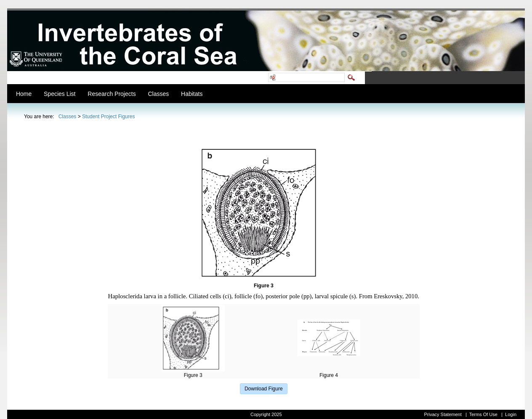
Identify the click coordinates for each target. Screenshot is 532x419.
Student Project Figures (108, 117)
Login (511, 414)
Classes (68, 117)
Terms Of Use (483, 414)
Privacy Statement (443, 414)
